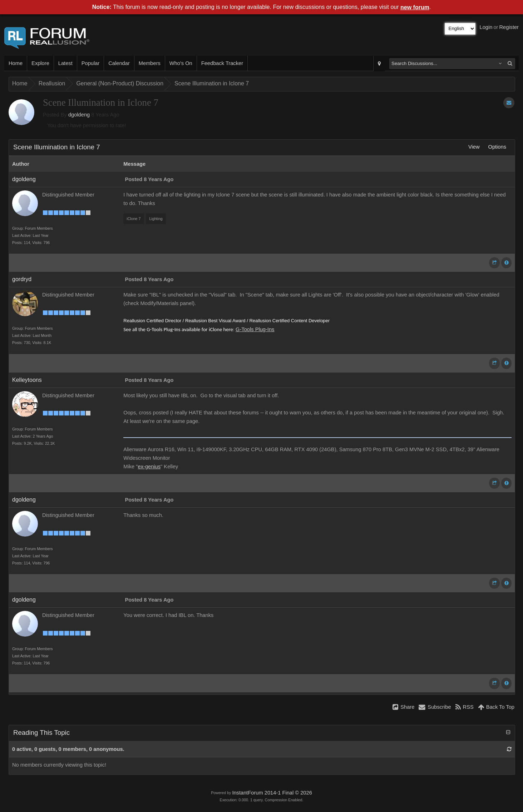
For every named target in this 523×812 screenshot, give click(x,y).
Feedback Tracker (222, 63)
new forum (415, 7)
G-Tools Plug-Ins (255, 329)
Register (509, 27)
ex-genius (149, 467)
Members (150, 63)
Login (486, 27)
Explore (40, 63)
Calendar (119, 63)
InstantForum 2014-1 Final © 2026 (272, 793)
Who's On (181, 63)
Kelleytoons (27, 380)
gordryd (22, 279)
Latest (65, 63)
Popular (91, 63)
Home (16, 63)
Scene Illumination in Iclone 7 (212, 83)
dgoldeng (79, 115)
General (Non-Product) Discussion (120, 83)
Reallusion (52, 83)
